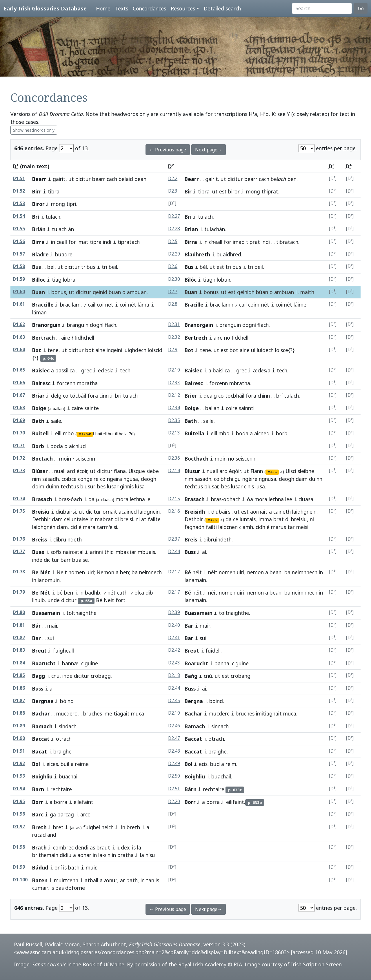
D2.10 (174, 370)
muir (91, 867)
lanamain (195, 580)
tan (150, 880)
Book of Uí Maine (103, 964)
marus (279, 527)
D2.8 (173, 304)
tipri (71, 204)
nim (37, 479)
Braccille (43, 305)
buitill (113, 434)
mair (52, 626)
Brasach (42, 499)
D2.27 (174, 216)
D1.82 (19, 638)
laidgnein (149, 512)
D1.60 (19, 292)
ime (108, 713)
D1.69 (19, 420)
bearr (99, 179)
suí (203, 638)
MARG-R (85, 434)
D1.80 (19, 612)
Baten (40, 880)
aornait (259, 512)
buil (65, 764)
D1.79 (19, 592)
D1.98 (19, 847)
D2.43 (174, 663)
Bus (37, 267)
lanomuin (49, 580)
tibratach (287, 242)
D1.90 (19, 738)
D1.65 (19, 370)
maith (307, 292)
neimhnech (305, 572)
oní (58, 867)
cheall (216, 242)
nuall (60, 471)
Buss (190, 552)
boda (242, 433)
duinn (52, 486)
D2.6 (173, 266)
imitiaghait (269, 713)
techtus (70, 486)
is (134, 847)
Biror (38, 204)
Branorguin (46, 325)
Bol (36, 764)
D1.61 (19, 304)
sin (107, 855)
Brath (39, 847)
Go (361, 8)
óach (76, 499)
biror (234, 191)
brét (58, 827)
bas (60, 888)
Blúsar (40, 471)
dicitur (83, 179)
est (223, 191)
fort (121, 600)
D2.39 (174, 612)
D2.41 (174, 638)
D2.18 (174, 675)
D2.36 (174, 458)
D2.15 (174, 499)
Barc (38, 814)
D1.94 (19, 789)
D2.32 (174, 337)
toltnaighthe (234, 613)
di (117, 519)
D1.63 (19, 337)
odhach (232, 499)
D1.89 (19, 726)
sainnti (247, 408)
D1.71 (19, 446)
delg (56, 396)
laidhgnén (44, 527)
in (53, 242)
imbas (122, 552)
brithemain (45, 855)
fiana (120, 471)
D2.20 (174, 801)
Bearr (39, 179)
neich (108, 827)
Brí (36, 217)
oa (91, 499)
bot (90, 350)
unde (54, 600)
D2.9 (173, 350)
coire (232, 408)
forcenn (66, 383)
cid (74, 527)
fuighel (92, 827)
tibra (54, 191)
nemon (255, 572)
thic (109, 552)
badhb (93, 593)
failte (154, 519)
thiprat (270, 191)
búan (262, 292)
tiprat (253, 242)
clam (62, 527)
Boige (39, 408)
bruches (93, 713)
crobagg (101, 676)
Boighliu (42, 776)
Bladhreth (197, 254)
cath (122, 593)
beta (123, 434)
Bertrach (43, 338)
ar (122, 880)
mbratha (240, 383)
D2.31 (174, 324)
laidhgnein (304, 512)
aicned (262, 433)
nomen (77, 572)
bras (64, 499)
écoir (82, 471)
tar (291, 527)
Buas (38, 552)
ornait (110, 512)
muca (290, 713)
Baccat (41, 739)
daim (302, 479)
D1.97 (19, 827)
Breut (39, 651)
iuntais (248, 519)
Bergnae (43, 701)
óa (250, 499)
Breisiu (41, 512)
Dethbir (41, 519)
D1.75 (19, 511)
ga (53, 814)
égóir (235, 471)
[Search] (322, 8)
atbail (91, 880)
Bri (188, 217)
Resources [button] (183, 8)
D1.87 (19, 701)
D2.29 (174, 254)
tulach (53, 217)
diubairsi (66, 512)
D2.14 (174, 471)
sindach (68, 726)
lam (76, 305)
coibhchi (223, 479)
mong (253, 191)
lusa (260, 486)
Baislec (41, 370)
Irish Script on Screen (316, 964)
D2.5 (173, 241)
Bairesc (41, 383)
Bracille (194, 305)
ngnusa (268, 479)
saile (56, 421)
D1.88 (19, 713)
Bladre (40, 254)
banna (222, 663)
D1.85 (19, 675)
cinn (104, 396)
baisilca (221, 370)
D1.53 (19, 203)
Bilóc (191, 280)
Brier (191, 396)
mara (89, 527)
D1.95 (19, 801)
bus (237, 267)
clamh (246, 527)
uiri (90, 572)
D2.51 (174, 789)
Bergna (194, 701)
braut (103, 847)
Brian (191, 229)
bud (215, 764)
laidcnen (228, 527)
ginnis (127, 486)
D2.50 (174, 776)
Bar (189, 626)
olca (139, 593)
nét (112, 593)
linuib (39, 600)
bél (203, 267)
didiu (66, 855)
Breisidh (195, 512)
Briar (38, 396)
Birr (37, 191)
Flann (257, 471)
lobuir (223, 280)
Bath (38, 421)
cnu (56, 676)
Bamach (42, 726)
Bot (37, 350)
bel (51, 267)
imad (239, 242)
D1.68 (19, 408)
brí (279, 396)
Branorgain (199, 325)
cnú (208, 676)
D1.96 (19, 814)
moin (65, 459)
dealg (210, 396)
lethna (137, 499)
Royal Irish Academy (202, 964)
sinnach (220, 726)
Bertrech (196, 338)
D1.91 (19, 751)
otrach (216, 739)
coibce (69, 479)
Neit (62, 572)
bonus (59, 292)
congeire (88, 479)
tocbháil (235, 396)
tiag (57, 280)
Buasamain (46, 613)
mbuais (146, 552)
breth (133, 827)
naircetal (73, 552)
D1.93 (19, 776)
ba (135, 572)
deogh (149, 479)
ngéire (250, 479)
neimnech (150, 572)
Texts (122, 8)
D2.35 (174, 420)
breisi (127, 519)
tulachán (215, 229)
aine (100, 350)
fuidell (213, 651)
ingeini (114, 350)
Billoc (39, 280)
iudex (123, 847)
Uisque (137, 471)
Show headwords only (34, 130)
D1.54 (19, 216)
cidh (260, 527)
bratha (126, 855)
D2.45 (174, 701)
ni (138, 519)
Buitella (194, 433)
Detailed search (222, 8)
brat (279, 519)
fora (93, 396)
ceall (62, 242)
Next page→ (209, 150)
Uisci (291, 471)
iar (133, 552)
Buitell (40, 433)
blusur (87, 486)
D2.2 (173, 179)
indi (107, 242)
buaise (80, 560)
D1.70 (19, 433)
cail (92, 305)
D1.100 (20, 880)
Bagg (39, 676)
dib (149, 593)
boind (216, 701)
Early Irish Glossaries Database (45, 8)
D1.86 (19, 688)
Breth (39, 827)
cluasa (306, 499)
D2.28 (174, 229)
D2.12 (174, 395)
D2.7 (173, 292)
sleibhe (306, 471)
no (227, 338)
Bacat (40, 751)
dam (57, 519)
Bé (188, 572)
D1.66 (19, 383)
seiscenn (245, 459)
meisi (302, 527)
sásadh (51, 479)
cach (112, 179)
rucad (39, 835)
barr (66, 560)
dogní (97, 325)
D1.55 (19, 229)
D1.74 (19, 499)
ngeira (114, 479)
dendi (82, 847)
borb (282, 433)
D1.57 (19, 254)
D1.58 (19, 266)
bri (118, 396)
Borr (38, 802)
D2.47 (174, 738)
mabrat (104, 519)
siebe (153, 471)
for (72, 242)
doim (38, 486)
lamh (228, 305)
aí (204, 552)
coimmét (259, 305)
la (139, 847)
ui (253, 350)
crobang (241, 676)
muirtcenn (66, 880)
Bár (37, 626)
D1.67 (19, 395)
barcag (66, 814)
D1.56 (19, 241)
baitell (101, 434)
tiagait (122, 713)
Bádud (40, 867)
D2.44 (174, 551)
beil (113, 267)
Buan (39, 292)
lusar (113, 486)
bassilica (65, 370)
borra (61, 802)
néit (197, 572)
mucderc (67, 713)
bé (60, 593)
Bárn (191, 789)
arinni (96, 552)
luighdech (135, 350)
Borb (38, 446)
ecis (203, 764)
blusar (211, 486)
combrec (63, 847)
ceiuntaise (76, 519)
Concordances (149, 8)
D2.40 (174, 625)
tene (53, 350)
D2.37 (174, 539)
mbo (68, 433)
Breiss (40, 539)
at (144, 519)
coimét (128, 305)
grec (86, 370)
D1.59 (19, 279)
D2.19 (174, 713)
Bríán (39, 229)
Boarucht (44, 663)
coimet (105, 305)
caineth (282, 512)
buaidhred (229, 254)
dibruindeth (218, 539)
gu (238, 479)
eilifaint (235, 802)
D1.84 (19, 663)
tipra (204, 191)
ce (236, 519)
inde (37, 560)
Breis (191, 539)
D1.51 (19, 179)
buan (115, 292)
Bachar (41, 713)
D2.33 (174, 383)
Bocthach (197, 459)
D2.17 (174, 572)
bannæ (70, 663)
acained (128, 512)
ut (71, 179)
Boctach (42, 459)
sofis (56, 552)
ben (292, 179)
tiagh (209, 280)
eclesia (106, 370)
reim (231, 764)
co (66, 396)
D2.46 (174, 726)
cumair (40, 888)
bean (140, 179)
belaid (126, 179)
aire (66, 338)
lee (289, 499)
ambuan (137, 292)
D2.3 (173, 191)
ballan (212, 408)
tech (282, 370)
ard (71, 471)
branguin (78, 325)
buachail (221, 776)
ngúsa (131, 479)
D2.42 (174, 650)
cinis (249, 486)
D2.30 (174, 279)
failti (211, 527)
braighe (218, 751)
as (92, 847)
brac (65, 305)
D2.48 (174, 751)
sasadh (203, 479)
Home (103, 8)
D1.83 (19, 650)
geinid (100, 292)
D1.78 (19, 572)
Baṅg (191, 676)
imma (265, 519)
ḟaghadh (194, 527)
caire (77, 408)
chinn (264, 396)
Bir (188, 191)
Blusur (192, 471)
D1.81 (19, 625)
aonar (84, 855)
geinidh (246, 292)
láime (300, 305)
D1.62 (19, 324)
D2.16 (174, 511)
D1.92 (19, 763)
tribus (88, 267)
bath (74, 867)
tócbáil (78, 396)
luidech (265, 350)
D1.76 (19, 539)
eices (52, 764)
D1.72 (19, 458)
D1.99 (19, 867)
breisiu (299, 519)
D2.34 (174, 408)
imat (83, 242)
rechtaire (214, 789)
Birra (38, 242)
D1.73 (19, 471)
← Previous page (168, 150)
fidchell (240, 338)
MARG (272, 472)
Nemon (105, 572)
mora (122, 499)
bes (101, 486)
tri (104, 267)
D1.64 (19, 350)
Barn (38, 789)
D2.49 (174, 763)
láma (143, 305)
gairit (59, 179)
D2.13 (174, 433)
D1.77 (19, 551)
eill (58, 433)
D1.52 (19, 191)
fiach (111, 325)
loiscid (155, 350)
